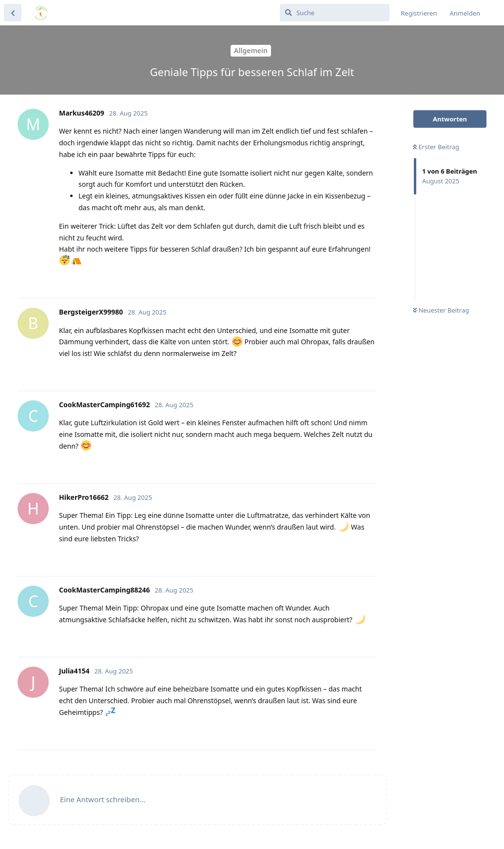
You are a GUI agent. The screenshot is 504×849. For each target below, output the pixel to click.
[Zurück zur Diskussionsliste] (13, 13)
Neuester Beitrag (441, 310)
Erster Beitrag (436, 147)
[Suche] (335, 13)
